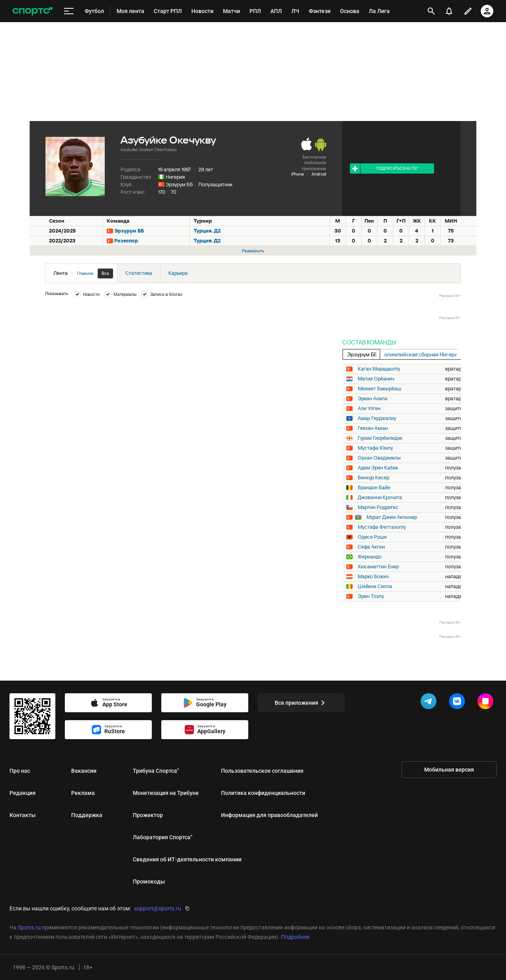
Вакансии (84, 771)
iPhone (298, 174)
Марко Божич (373, 577)
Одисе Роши (372, 537)
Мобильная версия (449, 770)
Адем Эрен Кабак (378, 468)
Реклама (83, 793)
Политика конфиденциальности (263, 793)
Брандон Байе (374, 488)
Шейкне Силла (375, 586)
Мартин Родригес (378, 507)
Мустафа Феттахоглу (382, 527)
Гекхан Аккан (373, 428)
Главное (85, 273)
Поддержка (87, 815)
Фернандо (370, 557)
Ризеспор (126, 241)
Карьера (178, 273)
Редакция (23, 793)
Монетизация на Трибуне (166, 793)
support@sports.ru (158, 908)
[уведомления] (449, 11)
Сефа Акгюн (371, 547)
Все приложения (301, 703)
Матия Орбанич (376, 379)
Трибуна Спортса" (156, 771)
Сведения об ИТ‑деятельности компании (187, 859)
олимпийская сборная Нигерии (423, 354)
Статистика (139, 273)
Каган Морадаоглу (379, 369)
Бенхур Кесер (374, 478)
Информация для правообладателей (269, 815)
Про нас (20, 771)
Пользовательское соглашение (262, 771)
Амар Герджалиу (377, 418)
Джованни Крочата (380, 498)
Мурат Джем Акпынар (392, 517)
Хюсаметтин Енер (378, 567)
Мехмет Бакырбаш (379, 389)
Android (319, 174)
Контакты (23, 815)
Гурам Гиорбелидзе (380, 438)
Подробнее (295, 937)
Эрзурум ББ (179, 184)
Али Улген (369, 409)
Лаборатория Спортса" (162, 837)
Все (105, 273)
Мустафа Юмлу (375, 448)
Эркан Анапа (373, 399)
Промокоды (149, 882)
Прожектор (148, 815)
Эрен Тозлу (371, 596)
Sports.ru (29, 927)
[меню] (69, 11)
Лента (83, 273)
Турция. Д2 (207, 231)
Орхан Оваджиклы (379, 458)
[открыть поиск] (431, 11)
